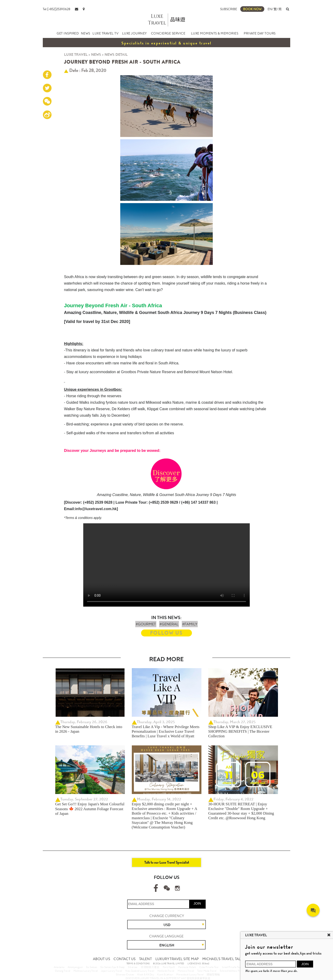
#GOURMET (146, 624)
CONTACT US (125, 959)
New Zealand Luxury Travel (140, 971)
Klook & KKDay (146, 974)
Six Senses (92, 967)
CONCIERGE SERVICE (168, 33)
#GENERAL (169, 624)
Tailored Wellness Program (233, 971)
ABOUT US (102, 959)
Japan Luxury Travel (112, 971)
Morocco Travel (186, 971)
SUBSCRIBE (229, 9)
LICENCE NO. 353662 (198, 964)
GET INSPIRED (68, 33)
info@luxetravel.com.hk (96, 509)
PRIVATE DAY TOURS (260, 33)
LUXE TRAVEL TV (105, 33)
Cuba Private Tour (209, 967)
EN (270, 9)
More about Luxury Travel (190, 974)
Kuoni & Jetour (165, 974)
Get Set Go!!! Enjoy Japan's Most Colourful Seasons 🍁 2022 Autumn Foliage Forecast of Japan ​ (90, 809)
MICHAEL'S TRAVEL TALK (223, 959)
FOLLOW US (166, 633)
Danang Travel (63, 971)
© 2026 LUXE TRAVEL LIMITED (169, 964)
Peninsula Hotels (187, 967)
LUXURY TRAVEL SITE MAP (177, 959)
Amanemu (59, 967)
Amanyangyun (75, 967)
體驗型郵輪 (213, 974)
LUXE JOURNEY (134, 33)
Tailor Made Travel (207, 971)
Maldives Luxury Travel (86, 971)
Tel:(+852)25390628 (57, 9)
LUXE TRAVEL (76, 54)
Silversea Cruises (125, 974)
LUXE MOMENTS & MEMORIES (215, 33)
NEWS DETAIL (116, 54)
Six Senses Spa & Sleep (113, 967)
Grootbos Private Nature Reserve (148, 372)
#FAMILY (190, 624)
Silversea (133, 967)
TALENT (145, 959)
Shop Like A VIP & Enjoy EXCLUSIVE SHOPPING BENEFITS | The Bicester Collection (240, 731)
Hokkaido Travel (166, 971)
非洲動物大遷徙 (150, 967)
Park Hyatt (169, 967)
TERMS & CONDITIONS (138, 964)
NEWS (86, 33)
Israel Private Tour (232, 967)
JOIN (197, 903)
